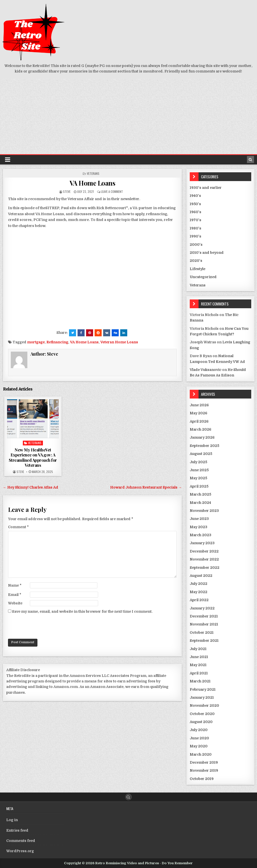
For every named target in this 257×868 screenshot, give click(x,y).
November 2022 (204, 559)
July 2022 (199, 584)
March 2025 (200, 494)
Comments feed (21, 841)
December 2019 (204, 762)
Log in (12, 820)
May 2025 (198, 478)
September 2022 (205, 568)
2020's (196, 261)
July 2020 (199, 730)
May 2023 (199, 527)
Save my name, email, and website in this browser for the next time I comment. (82, 611)
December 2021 (204, 616)
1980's (196, 228)
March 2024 (200, 503)
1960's (196, 212)
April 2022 (199, 600)
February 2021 (203, 689)
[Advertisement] (128, 117)
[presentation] (46, 626)
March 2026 (201, 429)
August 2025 (201, 454)
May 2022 (199, 592)
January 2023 (202, 543)
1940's (195, 196)
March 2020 (201, 754)
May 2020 (199, 746)
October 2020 (202, 714)
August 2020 (201, 722)
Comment (18, 527)
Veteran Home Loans (119, 342)
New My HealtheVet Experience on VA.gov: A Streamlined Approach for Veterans (33, 457)
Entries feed (17, 830)
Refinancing (57, 342)
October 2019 (202, 779)
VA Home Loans (92, 183)
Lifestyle (198, 269)
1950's (195, 204)
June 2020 (199, 738)
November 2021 (204, 624)
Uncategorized (203, 277)
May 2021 (198, 665)
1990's (196, 236)
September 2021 (204, 641)
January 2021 (202, 697)
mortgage (36, 342)
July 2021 (198, 649)
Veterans (93, 173)
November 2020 (204, 705)
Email (15, 595)
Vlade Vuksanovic (206, 370)
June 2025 (199, 470)
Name (15, 585)
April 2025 (199, 486)
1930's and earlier (206, 188)
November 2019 (204, 770)
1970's (196, 220)
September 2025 (204, 446)
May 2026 (199, 413)
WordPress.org (20, 851)
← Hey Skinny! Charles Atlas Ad (31, 487)
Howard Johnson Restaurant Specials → (146, 487)
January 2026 (202, 437)
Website (15, 603)
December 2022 (204, 551)
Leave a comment (112, 191)
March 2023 (201, 535)
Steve (67, 191)
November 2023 (204, 511)
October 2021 (202, 633)
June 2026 (199, 405)
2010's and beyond (207, 253)
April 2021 (199, 673)
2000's (196, 245)
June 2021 (199, 657)
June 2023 (199, 519)
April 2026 (199, 421)
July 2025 (198, 462)
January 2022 (202, 608)
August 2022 (201, 576)
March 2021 (200, 681)
